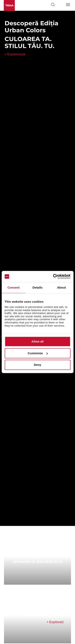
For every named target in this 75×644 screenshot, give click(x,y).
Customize (38, 353)
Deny (37, 365)
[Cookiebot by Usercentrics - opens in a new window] (53, 276)
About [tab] (61, 287)
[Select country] (60, 5)
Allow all (37, 342)
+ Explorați (55, 622)
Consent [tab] (13, 287)
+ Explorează (15, 54)
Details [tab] (38, 287)
